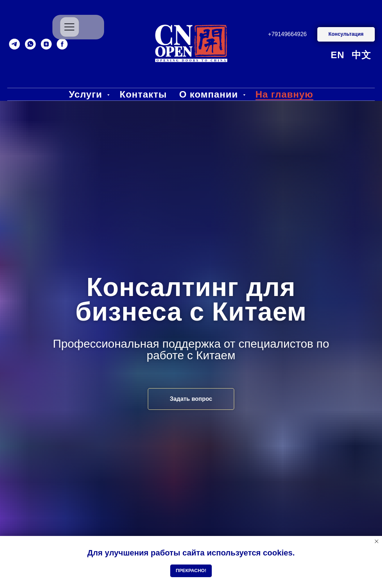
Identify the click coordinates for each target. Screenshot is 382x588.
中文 (361, 55)
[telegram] (14, 44)
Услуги (87, 94)
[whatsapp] (30, 44)
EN (338, 55)
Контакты (143, 94)
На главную (284, 94)
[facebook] (62, 44)
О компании (210, 94)
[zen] (46, 44)
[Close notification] (377, 541)
